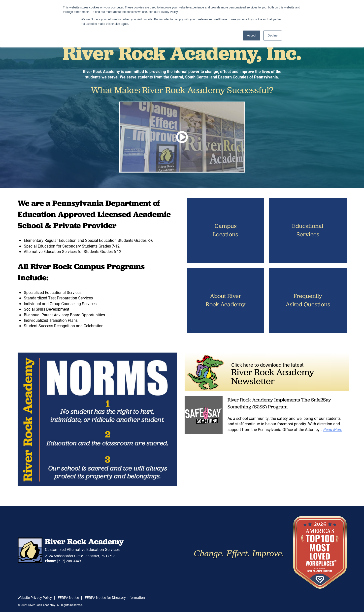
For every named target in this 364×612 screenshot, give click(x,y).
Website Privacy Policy (35, 597)
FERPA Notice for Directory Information (115, 597)
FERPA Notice (68, 597)
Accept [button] (252, 36)
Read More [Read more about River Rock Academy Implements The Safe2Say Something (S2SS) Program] (333, 429)
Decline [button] (272, 36)
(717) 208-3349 (69, 561)
